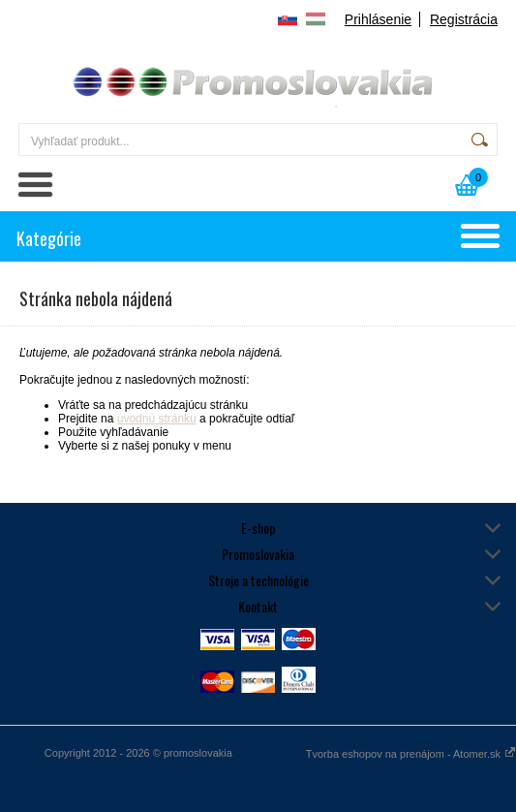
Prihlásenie (378, 19)
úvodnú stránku (157, 419)
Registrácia (464, 19)
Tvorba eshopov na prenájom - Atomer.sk (411, 754)
